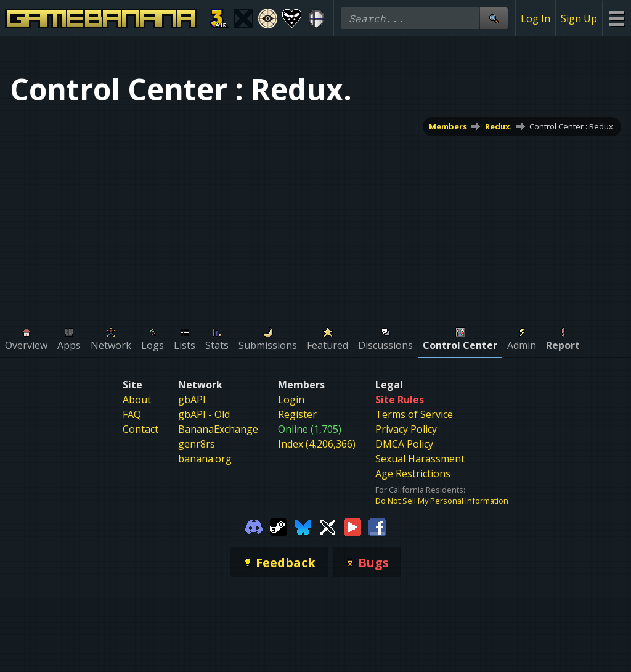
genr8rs (197, 444)
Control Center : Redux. (572, 126)
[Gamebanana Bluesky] (303, 526)
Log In (535, 18)
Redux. (499, 126)
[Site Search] (494, 18)
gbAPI (192, 400)
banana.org (205, 459)
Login (291, 400)
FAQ (132, 414)
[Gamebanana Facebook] (377, 526)
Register (297, 414)
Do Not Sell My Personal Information (442, 501)
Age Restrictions (413, 473)
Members (448, 126)
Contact (140, 429)
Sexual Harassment (420, 459)
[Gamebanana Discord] (254, 526)
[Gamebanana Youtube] (352, 526)
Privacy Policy (406, 429)
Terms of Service (414, 414)
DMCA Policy (404, 444)
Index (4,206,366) (317, 444)
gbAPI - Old (204, 414)
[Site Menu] (617, 18)
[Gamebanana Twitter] (328, 526)
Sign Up (579, 18)
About (137, 400)
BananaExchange (218, 429)
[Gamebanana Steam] (279, 526)
